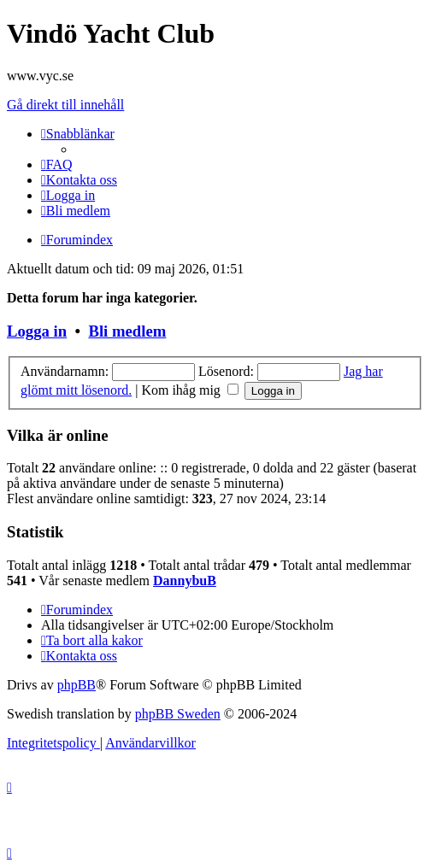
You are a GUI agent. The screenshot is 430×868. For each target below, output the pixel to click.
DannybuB (185, 581)
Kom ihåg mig (189, 390)
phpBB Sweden (178, 714)
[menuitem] (57, 164)
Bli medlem (127, 331)
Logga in (37, 331)
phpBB (77, 685)
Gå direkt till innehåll (65, 105)
